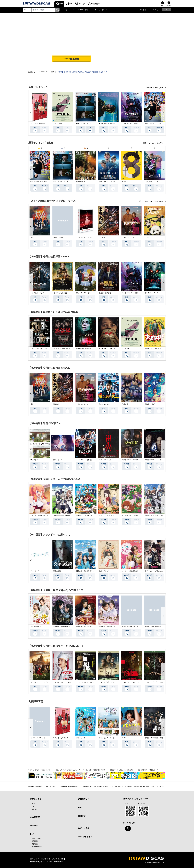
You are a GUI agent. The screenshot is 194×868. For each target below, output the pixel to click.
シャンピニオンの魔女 (107, 515)
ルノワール (126, 738)
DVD (61, 4)
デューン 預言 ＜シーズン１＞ (110, 682)
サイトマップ (160, 786)
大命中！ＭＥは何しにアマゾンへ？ (157, 349)
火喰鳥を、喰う (150, 404)
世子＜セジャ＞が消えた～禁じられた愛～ (159, 571)
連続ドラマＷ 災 (105, 460)
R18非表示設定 (37, 847)
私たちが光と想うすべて (107, 123)
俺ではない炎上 (104, 404)
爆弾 (32, 237)
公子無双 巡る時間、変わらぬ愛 (110, 627)
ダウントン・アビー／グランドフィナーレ (45, 682)
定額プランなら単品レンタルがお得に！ (123, 770)
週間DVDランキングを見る (153, 143)
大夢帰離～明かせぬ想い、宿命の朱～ (66, 627)
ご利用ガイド (144, 10)
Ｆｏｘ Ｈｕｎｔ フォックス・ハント (44, 349)
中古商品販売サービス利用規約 (78, 786)
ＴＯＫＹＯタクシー (129, 237)
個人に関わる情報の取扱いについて (102, 786)
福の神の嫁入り (36, 627)
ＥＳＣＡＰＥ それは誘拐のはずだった (90, 460)
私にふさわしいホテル (38, 123)
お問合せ (82, 816)
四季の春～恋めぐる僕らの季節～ (87, 571)
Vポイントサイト (85, 837)
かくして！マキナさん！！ (39, 515)
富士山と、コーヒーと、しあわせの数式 (112, 738)
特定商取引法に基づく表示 (123, 786)
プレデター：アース (152, 293)
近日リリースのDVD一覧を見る (152, 201)
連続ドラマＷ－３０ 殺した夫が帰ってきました (161, 460)
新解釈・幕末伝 (59, 237)
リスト (163, 5)
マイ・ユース (35, 571)
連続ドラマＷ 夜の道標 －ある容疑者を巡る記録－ (140, 460)
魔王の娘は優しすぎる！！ (131, 515)
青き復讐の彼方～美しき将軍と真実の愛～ (136, 627)
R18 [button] (166, 10)
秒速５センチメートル (84, 123)
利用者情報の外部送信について (144, 786)
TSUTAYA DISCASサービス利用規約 (55, 786)
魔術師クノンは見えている (154, 515)
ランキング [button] (99, 10)
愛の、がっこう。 (59, 460)
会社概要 (31, 786)
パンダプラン (149, 237)
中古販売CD (96, 4)
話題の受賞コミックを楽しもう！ (148, 770)
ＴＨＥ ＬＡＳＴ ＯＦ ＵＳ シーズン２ (91, 682)
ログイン (169, 5)
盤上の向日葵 (81, 182)
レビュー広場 (84, 828)
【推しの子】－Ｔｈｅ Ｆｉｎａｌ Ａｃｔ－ (160, 182)
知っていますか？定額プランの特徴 (94, 770)
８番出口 (125, 182)
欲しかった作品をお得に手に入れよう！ (68, 770)
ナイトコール (58, 123)
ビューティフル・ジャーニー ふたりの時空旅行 (93, 293)
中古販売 (35, 844)
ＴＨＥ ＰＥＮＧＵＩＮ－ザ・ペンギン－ (136, 682)
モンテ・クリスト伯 (60, 293)
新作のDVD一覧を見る (155, 88)
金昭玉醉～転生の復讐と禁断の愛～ (88, 627)
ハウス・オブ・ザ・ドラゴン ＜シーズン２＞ (160, 682)
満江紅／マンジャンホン (61, 349)
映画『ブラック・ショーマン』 (155, 123)
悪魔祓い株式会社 (105, 293)
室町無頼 (102, 237)
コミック (82, 4)
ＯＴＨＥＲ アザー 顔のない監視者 (112, 349)
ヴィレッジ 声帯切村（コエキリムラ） (90, 349)
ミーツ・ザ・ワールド (38, 738)
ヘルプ (156, 10)
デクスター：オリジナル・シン (64, 682)
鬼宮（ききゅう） (105, 571)
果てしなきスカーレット (84, 237)
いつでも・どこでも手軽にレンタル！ (40, 770)
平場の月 (125, 404)
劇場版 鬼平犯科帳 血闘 (154, 738)
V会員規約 (39, 786)
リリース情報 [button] (83, 10)
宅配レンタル (36, 838)
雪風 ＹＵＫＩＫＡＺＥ (107, 182)
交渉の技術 (57, 571)
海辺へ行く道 (81, 738)
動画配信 (34, 825)
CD (71, 4)
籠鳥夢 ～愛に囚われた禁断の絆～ (157, 627)
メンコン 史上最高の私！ (131, 571)
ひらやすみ (34, 460)
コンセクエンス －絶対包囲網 (132, 123)
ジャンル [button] (67, 10)
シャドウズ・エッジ (37, 293)
